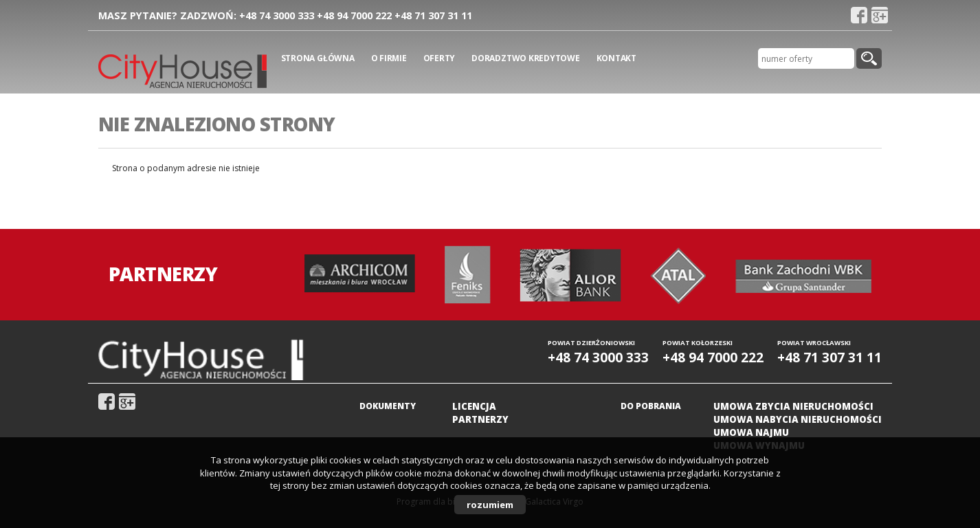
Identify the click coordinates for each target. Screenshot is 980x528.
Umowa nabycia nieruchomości (798, 419)
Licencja (474, 406)
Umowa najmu (751, 432)
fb (859, 15)
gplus (880, 15)
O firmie (389, 58)
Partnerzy (480, 419)
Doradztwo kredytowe (525, 58)
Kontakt (616, 58)
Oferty (439, 58)
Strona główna (318, 58)
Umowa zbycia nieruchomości (793, 406)
